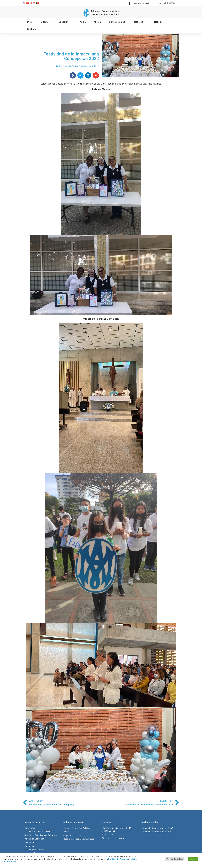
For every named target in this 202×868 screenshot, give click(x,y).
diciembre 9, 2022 (90, 66)
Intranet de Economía (34, 839)
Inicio (30, 22)
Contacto (32, 29)
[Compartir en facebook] (73, 75)
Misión (97, 22)
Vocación (65, 22)
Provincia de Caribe (68, 66)
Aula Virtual (29, 842)
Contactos (29, 846)
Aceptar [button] (193, 859)
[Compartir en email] (96, 75)
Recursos (140, 22)
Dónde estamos (117, 22)
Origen (46, 22)
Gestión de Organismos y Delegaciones (42, 835)
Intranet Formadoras (34, 850)
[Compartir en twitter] (80, 75)
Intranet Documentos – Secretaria (40, 832)
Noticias (158, 22)
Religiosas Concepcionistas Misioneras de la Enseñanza (105, 13)
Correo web (30, 828)
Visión (83, 22)
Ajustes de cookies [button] (175, 859)
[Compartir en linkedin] (88, 75)
